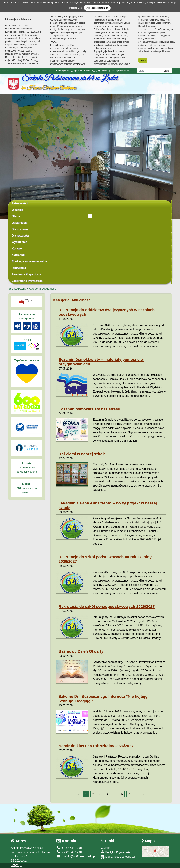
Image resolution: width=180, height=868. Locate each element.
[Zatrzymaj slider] (90, 216)
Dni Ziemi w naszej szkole (82, 454)
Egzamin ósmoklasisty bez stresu (89, 409)
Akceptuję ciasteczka (97, 8)
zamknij (143, 60)
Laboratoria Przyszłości (27, 281)
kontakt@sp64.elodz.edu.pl (76, 856)
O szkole (17, 210)
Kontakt (17, 249)
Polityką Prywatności (82, 3)
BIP (105, 848)
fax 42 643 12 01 (69, 852)
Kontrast (103, 71)
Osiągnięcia (20, 223)
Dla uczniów (20, 229)
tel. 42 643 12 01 (69, 848)
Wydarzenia (19, 242)
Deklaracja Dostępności (118, 857)
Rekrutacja (19, 268)
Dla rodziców (20, 236)
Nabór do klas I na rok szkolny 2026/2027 (96, 746)
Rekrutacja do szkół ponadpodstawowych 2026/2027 (107, 607)
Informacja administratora (120, 71)
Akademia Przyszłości (26, 274)
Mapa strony (77, 71)
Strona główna (62, 71)
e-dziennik (18, 255)
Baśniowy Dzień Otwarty (81, 651)
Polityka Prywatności (116, 852)
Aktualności (20, 203)
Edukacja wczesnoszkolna (29, 261)
